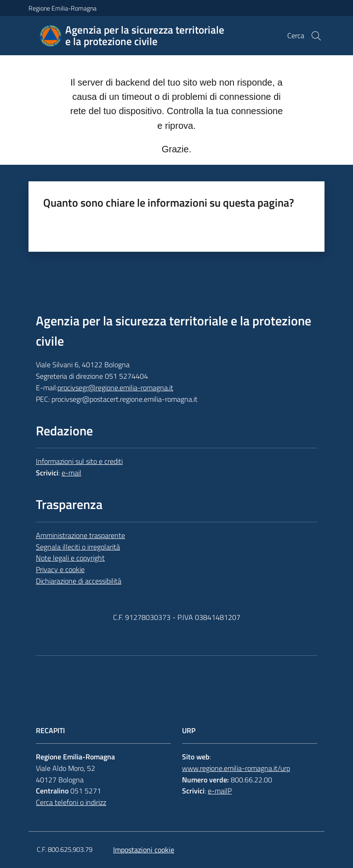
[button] (316, 36)
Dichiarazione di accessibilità (79, 581)
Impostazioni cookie (144, 850)
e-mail (71, 473)
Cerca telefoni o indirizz (71, 802)
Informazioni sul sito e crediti (79, 461)
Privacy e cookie (60, 569)
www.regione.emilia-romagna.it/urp (236, 768)
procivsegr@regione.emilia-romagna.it (115, 388)
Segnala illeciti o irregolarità (78, 547)
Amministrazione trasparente (80, 535)
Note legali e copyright (70, 558)
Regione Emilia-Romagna (63, 8)
